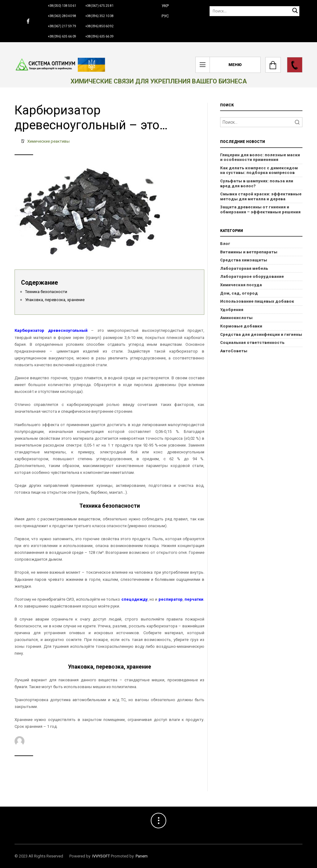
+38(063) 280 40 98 (62, 16)
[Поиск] (254, 11)
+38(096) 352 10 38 (100, 16)
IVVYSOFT (101, 856)
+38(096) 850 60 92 (100, 26)
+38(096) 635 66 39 (100, 36)
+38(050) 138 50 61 (62, 6)
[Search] (261, 122)
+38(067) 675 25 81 (100, 6)
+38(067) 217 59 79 (62, 26)
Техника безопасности (46, 292)
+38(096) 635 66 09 (62, 36)
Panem (142, 856)
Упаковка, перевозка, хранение (55, 300)
